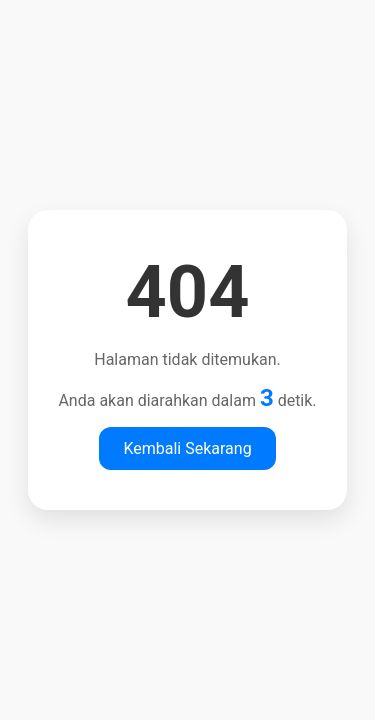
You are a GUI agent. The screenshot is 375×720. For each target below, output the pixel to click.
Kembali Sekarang (187, 448)
